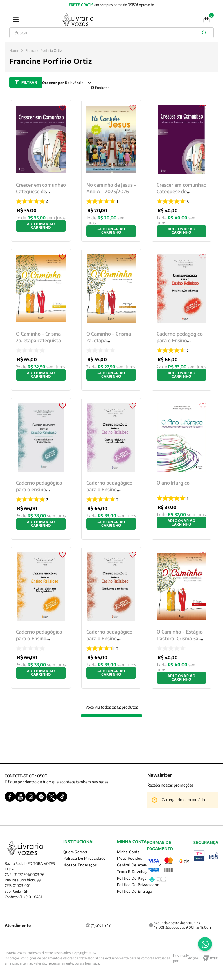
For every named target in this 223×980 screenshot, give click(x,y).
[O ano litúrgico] (181, 469)
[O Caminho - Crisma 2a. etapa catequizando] (111, 320)
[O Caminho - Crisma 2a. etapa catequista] (41, 320)
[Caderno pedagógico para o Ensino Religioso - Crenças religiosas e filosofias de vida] (111, 469)
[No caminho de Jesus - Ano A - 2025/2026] (111, 171)
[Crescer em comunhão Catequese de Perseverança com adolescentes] (41, 171)
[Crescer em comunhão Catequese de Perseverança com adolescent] (181, 171)
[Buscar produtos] (205, 33)
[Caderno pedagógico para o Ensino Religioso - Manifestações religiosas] (181, 320)
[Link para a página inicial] (14, 51)
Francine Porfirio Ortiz (44, 51)
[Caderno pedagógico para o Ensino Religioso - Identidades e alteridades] (111, 618)
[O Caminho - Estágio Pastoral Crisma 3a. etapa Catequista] (181, 618)
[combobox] (111, 33)
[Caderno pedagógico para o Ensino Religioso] (41, 618)
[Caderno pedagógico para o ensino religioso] (41, 469)
